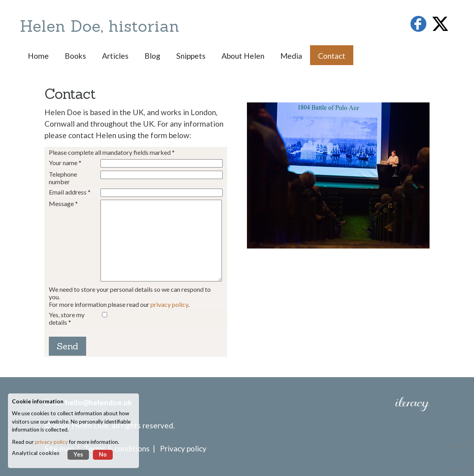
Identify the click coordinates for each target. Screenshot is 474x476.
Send (67, 346)
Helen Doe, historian (100, 26)
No (103, 454)
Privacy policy (183, 448)
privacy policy (169, 304)
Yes (78, 454)
